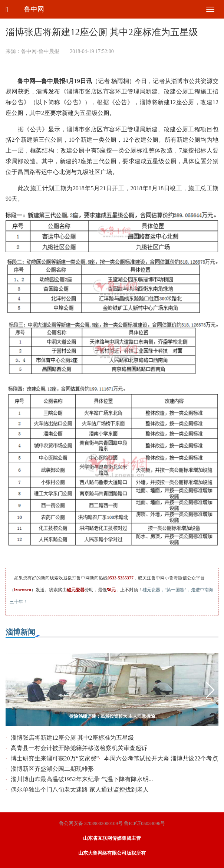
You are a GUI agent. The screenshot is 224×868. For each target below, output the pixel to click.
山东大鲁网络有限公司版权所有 (112, 853)
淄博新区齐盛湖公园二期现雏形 (52, 769)
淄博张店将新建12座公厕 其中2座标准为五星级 (72, 738)
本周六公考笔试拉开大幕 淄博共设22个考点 (161, 758)
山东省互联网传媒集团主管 (112, 838)
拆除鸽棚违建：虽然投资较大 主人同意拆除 (112, 716)
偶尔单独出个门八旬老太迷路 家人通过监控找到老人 (80, 790)
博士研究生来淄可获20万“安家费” (55, 758)
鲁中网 (34, 9)
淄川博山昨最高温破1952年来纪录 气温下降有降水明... (82, 779)
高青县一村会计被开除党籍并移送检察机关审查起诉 (79, 748)
